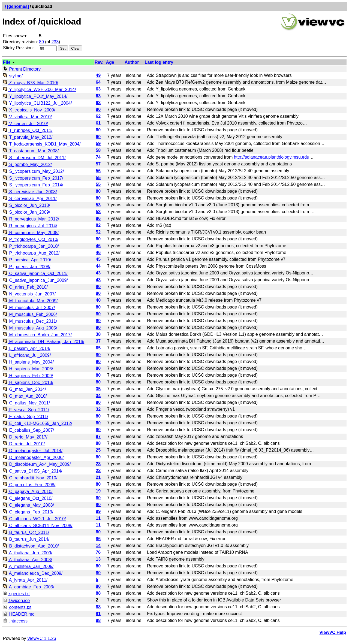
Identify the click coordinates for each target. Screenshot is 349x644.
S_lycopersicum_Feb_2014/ (33, 185)
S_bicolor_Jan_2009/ (27, 212)
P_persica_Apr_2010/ (27, 260)
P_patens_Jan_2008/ (27, 267)
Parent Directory (22, 69)
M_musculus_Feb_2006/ (30, 314)
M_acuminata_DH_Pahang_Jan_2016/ (44, 342)
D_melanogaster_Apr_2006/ (33, 457)
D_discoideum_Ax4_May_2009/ (37, 464)
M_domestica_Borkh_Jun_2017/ (37, 335)
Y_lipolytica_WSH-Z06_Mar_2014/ (40, 90)
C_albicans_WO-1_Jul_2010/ (34, 519)
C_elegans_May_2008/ (28, 505)
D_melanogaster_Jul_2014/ (33, 451)
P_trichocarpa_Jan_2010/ (31, 246)
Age (110, 62)
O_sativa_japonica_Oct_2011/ (35, 273)
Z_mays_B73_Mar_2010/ (31, 83)
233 (55, 42)
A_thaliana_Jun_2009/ (28, 553)
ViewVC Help (333, 632)
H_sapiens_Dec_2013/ (28, 383)
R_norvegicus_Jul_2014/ (30, 226)
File (7, 62)
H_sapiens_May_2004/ (28, 362)
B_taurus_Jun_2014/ (26, 539)
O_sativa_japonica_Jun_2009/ (35, 280)
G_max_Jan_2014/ (25, 389)
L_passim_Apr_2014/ (27, 348)
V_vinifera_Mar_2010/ (27, 117)
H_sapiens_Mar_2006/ (28, 369)
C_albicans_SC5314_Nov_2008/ (38, 526)
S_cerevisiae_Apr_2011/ (30, 199)
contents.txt (17, 607)
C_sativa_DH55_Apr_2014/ (33, 471)
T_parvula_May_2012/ (28, 137)
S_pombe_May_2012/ (27, 164)
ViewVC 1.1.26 (42, 638)
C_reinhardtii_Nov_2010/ (30, 478)
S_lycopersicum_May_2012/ (33, 171)
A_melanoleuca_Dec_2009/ (33, 573)
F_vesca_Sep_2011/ (26, 410)
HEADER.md (19, 614)
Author (132, 62)
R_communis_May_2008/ (31, 233)
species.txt (16, 594)
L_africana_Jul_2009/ (27, 355)
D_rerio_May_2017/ (25, 437)
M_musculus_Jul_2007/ (29, 308)
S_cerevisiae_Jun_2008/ (30, 192)
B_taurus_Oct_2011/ (26, 532)
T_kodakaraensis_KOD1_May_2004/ (42, 144)
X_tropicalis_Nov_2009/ (29, 110)
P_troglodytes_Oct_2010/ (31, 239)
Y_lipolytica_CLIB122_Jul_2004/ (37, 103)
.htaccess (15, 621)
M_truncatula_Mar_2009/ (30, 301)
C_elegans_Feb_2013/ (28, 512)
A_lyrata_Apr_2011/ (25, 580)
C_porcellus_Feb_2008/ (29, 485)
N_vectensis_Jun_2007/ (29, 294)
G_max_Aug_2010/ (25, 396)
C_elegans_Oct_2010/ (28, 498)
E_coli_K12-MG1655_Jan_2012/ (38, 423)
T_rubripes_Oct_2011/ (28, 130)
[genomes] (18, 6)
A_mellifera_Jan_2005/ (28, 566)
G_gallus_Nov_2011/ (26, 403)
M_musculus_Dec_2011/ (30, 321)
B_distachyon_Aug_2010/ (31, 546)
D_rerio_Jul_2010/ (24, 444)
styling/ (13, 76)
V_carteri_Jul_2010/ (25, 124)
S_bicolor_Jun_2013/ (27, 205)
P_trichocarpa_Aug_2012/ (31, 253)
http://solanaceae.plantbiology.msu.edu (272, 157)
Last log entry (159, 62)
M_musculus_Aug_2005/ (30, 328)
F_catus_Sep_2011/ (26, 417)
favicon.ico (16, 601)
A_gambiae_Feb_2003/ (29, 587)
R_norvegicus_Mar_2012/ (31, 219)
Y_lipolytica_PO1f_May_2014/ (35, 96)
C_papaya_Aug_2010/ (28, 492)
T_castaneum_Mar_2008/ (31, 151)
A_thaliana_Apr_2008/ (28, 560)
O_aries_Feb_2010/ (25, 287)
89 (41, 42)
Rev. (99, 62)
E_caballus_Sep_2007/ (28, 430)
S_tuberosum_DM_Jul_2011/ (34, 158)
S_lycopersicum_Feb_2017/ (33, 178)
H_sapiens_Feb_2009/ (28, 376)
